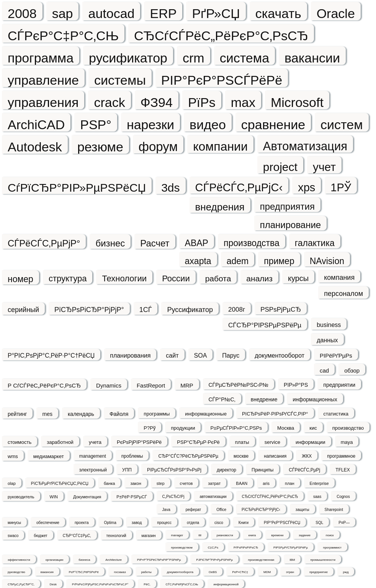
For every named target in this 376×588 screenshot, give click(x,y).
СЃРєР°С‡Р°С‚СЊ (63, 35)
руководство (16, 572)
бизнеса (84, 560)
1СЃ (146, 310)
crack (109, 102)
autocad (111, 13)
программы (157, 414)
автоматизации (213, 497)
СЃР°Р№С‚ (222, 399)
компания (339, 278)
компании (220, 146)
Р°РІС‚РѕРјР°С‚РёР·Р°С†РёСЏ (51, 356)
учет (324, 167)
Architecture (114, 560)
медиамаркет (49, 456)
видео (208, 124)
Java (166, 510)
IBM (292, 560)
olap (12, 483)
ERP (163, 13)
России (176, 278)
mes (47, 414)
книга (252, 535)
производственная (261, 560)
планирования (130, 356)
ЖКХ (307, 456)
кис (313, 428)
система (244, 58)
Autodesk (35, 147)
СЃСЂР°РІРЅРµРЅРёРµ (265, 325)
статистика (336, 414)
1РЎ (341, 187)
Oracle (336, 13)
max (243, 102)
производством (182, 548)
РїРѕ (202, 102)
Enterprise (319, 483)
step (161, 483)
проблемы (132, 456)
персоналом (343, 294)
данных (327, 340)
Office (221, 510)
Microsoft (297, 102)
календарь (81, 414)
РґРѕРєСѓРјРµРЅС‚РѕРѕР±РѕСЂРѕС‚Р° (100, 584)
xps (307, 187)
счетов (186, 483)
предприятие (319, 572)
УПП (127, 470)
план (290, 483)
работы (146, 572)
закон (136, 483)
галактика (315, 243)
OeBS (213, 572)
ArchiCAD (36, 124)
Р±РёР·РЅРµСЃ (132, 497)
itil (200, 535)
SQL (319, 523)
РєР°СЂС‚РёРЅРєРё (84, 572)
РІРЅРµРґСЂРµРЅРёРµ (291, 548)
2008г (237, 310)
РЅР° (96, 124)
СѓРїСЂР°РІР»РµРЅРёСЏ (77, 188)
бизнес (110, 243)
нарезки (150, 124)
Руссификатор (190, 310)
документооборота (180, 572)
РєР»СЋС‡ (240, 572)
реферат (193, 510)
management (93, 456)
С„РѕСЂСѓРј (173, 497)
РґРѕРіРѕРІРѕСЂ (246, 548)
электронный (93, 470)
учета (95, 442)
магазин (149, 536)
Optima (110, 523)
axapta (198, 261)
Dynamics (109, 385)
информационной (226, 584)
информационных (315, 399)
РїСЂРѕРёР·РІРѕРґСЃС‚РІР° (275, 414)
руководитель (21, 497)
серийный (23, 310)
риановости (225, 535)
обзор (352, 370)
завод (137, 523)
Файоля (119, 414)
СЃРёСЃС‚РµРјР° (44, 243)
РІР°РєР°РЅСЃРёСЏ (282, 523)
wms (13, 456)
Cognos (343, 497)
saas (317, 497)
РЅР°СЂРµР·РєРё (198, 442)
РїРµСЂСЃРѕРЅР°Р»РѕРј (174, 470)
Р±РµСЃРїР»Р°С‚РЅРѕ (236, 428)
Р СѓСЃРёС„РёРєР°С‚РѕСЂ (44, 385)
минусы (14, 523)
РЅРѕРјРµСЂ (281, 310)
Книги (244, 523)
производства (252, 243)
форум (158, 146)
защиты (302, 510)
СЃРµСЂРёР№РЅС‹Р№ (239, 385)
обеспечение (48, 523)
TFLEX (342, 470)
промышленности (323, 560)
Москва (286, 428)
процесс (164, 523)
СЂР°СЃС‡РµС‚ (77, 536)
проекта (82, 523)
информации (311, 442)
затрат (214, 483)
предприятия (287, 206)
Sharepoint (334, 510)
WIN (54, 497)
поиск (330, 535)
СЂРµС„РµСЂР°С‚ (21, 584)
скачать (278, 13)
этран (290, 572)
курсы (298, 278)
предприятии (339, 385)
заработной (60, 442)
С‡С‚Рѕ (213, 548)
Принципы (262, 470)
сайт (172, 356)
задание (305, 535)
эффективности (19, 560)
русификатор (128, 58)
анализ (259, 278)
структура (68, 278)
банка (109, 483)
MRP (187, 385)
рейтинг (17, 414)
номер (20, 279)
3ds (170, 188)
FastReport (151, 385)
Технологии (124, 278)
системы (120, 80)
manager (177, 535)
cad (324, 370)
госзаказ (120, 572)
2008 (22, 13)
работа (218, 278)
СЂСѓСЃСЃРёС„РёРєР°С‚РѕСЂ (270, 497)
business (329, 325)
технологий (116, 536)
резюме (100, 147)
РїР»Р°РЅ (296, 385)
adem (238, 261)
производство (348, 428)
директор (226, 470)
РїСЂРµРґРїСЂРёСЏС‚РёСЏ (60, 483)
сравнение (273, 124)
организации (55, 560)
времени (277, 535)
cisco (219, 523)
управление (43, 80)
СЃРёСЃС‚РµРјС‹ (239, 187)
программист (332, 548)
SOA (201, 356)
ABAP (197, 243)
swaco (13, 536)
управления (43, 102)
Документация (87, 497)
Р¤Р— (344, 523)
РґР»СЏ (216, 13)
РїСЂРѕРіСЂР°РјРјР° (89, 310)
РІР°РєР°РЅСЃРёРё (222, 80)
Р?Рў (150, 428)
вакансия (47, 572)
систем (342, 124)
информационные (206, 414)
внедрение (264, 399)
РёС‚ (147, 584)
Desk (53, 584)
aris (266, 483)
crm (194, 58)
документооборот (280, 356)
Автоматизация (305, 146)
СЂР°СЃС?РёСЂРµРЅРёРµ (188, 456)
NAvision (327, 261)
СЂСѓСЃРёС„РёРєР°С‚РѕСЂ (221, 35)
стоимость (20, 442)
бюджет (40, 536)
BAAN (242, 483)
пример (279, 261)
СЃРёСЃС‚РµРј (304, 470)
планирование (291, 225)
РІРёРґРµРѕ (336, 356)
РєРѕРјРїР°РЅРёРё (139, 442)
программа (41, 58)
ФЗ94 (157, 102)
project (280, 167)
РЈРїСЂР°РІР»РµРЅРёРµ (214, 560)
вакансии (312, 58)
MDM (267, 572)
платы (242, 442)
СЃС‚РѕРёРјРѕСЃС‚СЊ (182, 584)
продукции (183, 428)
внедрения (220, 207)
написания (275, 456)
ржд (346, 572)
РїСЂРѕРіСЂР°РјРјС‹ (261, 510)
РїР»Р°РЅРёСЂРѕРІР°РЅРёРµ (159, 560)
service (272, 442)
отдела (193, 523)
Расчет (155, 243)
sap (63, 13)
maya (347, 442)
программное (341, 456)
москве (241, 456)
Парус (231, 356)
